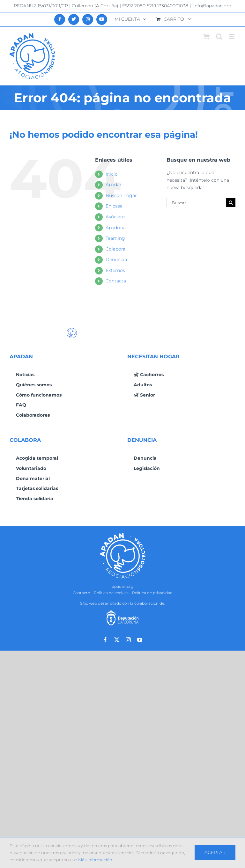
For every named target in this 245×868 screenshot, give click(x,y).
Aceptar (215, 852)
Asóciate (115, 217)
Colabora (115, 249)
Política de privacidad (152, 593)
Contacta (116, 281)
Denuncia (116, 259)
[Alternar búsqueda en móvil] (219, 36)
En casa (114, 206)
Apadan (114, 185)
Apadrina (116, 228)
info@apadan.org (212, 6)
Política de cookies (111, 593)
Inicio (112, 174)
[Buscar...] (196, 203)
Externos (115, 270)
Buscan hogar (121, 195)
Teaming (115, 238)
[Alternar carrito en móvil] (206, 36)
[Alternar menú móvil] (232, 36)
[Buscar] (231, 203)
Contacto (81, 593)
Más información (95, 860)
